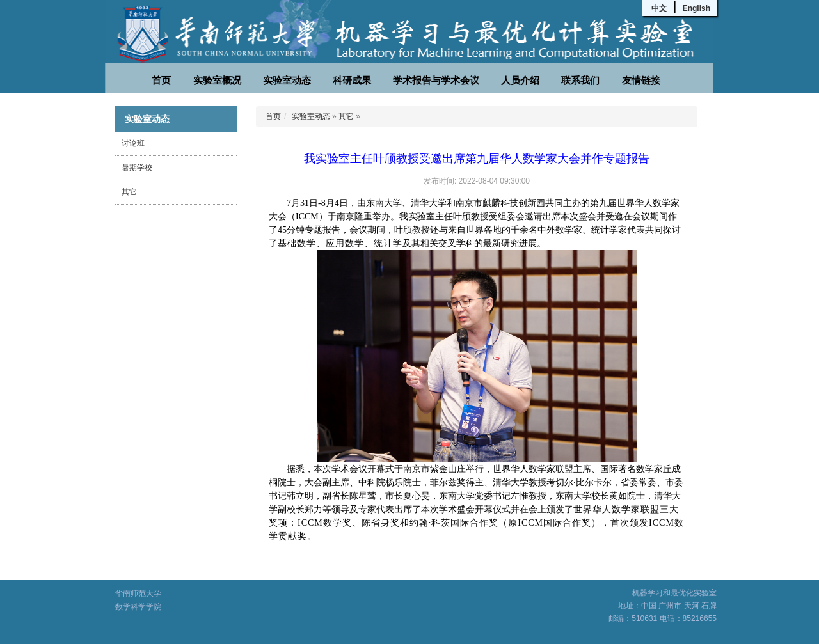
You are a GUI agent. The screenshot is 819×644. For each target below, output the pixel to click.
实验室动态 (287, 80)
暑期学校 (137, 168)
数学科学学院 (138, 607)
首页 (161, 80)
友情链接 (641, 80)
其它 (129, 192)
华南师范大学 (138, 593)
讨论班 (133, 143)
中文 (659, 8)
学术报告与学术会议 (436, 80)
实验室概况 (217, 80)
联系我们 (580, 80)
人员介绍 (520, 80)
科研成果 (352, 80)
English (696, 8)
